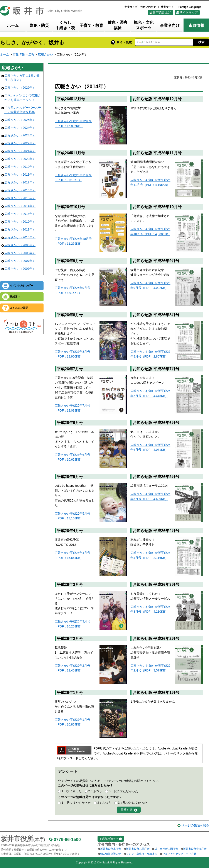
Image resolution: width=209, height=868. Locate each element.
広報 (31, 54)
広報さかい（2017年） (20, 182)
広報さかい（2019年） (20, 167)
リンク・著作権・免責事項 (142, 854)
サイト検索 (121, 42)
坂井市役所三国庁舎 (166, 849)
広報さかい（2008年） (20, 253)
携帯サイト (167, 7)
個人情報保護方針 (111, 854)
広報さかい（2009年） (20, 245)
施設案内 (15, 297)
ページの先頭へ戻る (195, 825)
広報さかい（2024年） (20, 128)
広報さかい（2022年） (20, 143)
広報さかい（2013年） (20, 214)
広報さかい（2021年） (20, 151)
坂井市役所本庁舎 (111, 849)
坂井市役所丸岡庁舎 (138, 849)
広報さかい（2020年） (20, 159)
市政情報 (19, 54)
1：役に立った (72, 791)
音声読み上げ (162, 12)
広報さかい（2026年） (20, 88)
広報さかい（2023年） (20, 135)
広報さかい (46, 54)
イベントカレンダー (22, 286)
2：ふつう (95, 791)
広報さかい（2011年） (20, 229)
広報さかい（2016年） (20, 190)
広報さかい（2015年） (20, 198)
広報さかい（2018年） (20, 175)
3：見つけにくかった (133, 803)
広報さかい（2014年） (20, 206)
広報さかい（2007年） (20, 261)
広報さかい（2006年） (20, 269)
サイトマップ (189, 12)
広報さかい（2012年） (20, 222)
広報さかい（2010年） (20, 237)
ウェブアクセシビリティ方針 (179, 854)
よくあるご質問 (19, 308)
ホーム (5, 54)
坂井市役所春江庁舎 (195, 849)
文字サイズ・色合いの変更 (140, 7)
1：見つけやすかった (76, 803)
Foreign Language (190, 7)
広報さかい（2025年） (20, 120)
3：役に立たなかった (123, 791)
